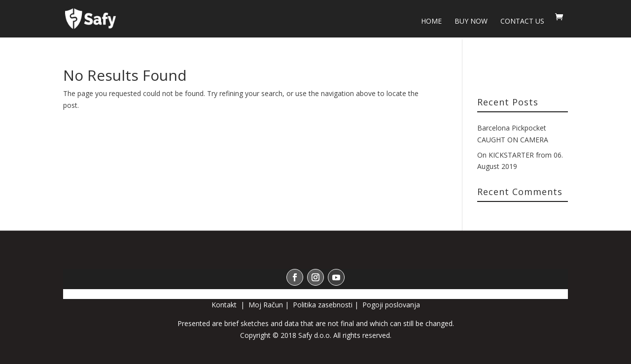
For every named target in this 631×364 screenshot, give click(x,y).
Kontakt (225, 305)
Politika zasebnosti (323, 305)
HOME (431, 22)
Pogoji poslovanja (391, 305)
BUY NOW (471, 22)
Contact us (522, 22)
